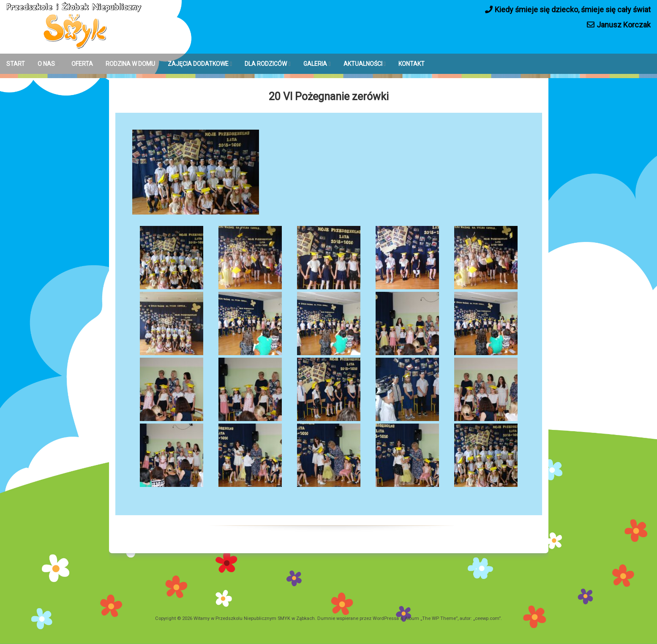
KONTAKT (412, 64)
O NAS (46, 64)
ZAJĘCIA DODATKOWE (198, 64)
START (16, 64)
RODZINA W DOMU (130, 64)
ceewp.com (487, 618)
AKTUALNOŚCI (363, 64)
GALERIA (315, 64)
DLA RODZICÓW (266, 64)
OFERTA (82, 64)
